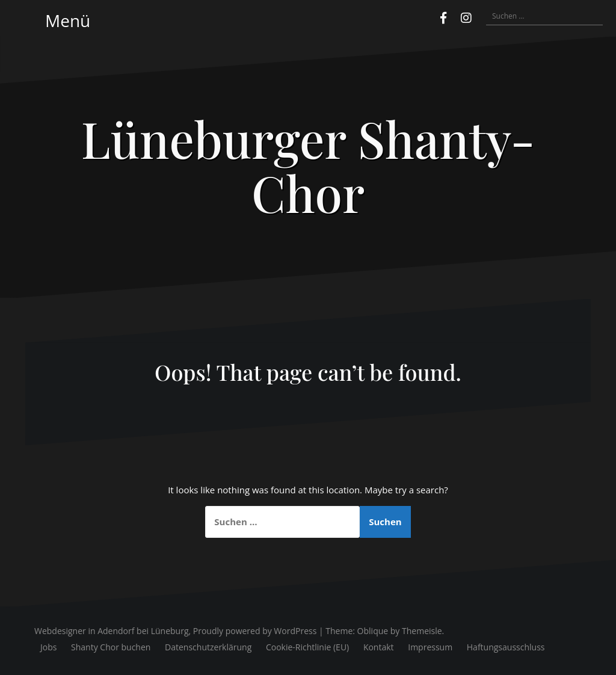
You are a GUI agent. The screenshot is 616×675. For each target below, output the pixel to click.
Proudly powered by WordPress (255, 631)
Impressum (430, 647)
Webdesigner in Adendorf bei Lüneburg (111, 631)
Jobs (48, 647)
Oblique (373, 631)
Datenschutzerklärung (208, 647)
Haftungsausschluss (506, 647)
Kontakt (379, 647)
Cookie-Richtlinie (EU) (307, 647)
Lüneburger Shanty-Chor (308, 165)
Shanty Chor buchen (111, 647)
